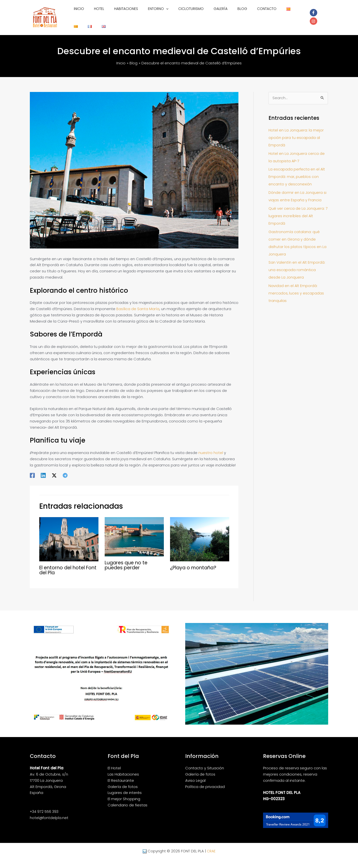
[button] (157, 15)
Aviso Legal (195, 775)
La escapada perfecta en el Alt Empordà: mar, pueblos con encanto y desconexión (297, 172)
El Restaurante (121, 775)
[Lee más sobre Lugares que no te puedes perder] (134, 531)
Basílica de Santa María (138, 304)
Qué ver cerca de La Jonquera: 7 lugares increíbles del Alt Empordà (298, 211)
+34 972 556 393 (45, 806)
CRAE (211, 846)
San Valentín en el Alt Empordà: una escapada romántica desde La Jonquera (297, 265)
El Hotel (114, 763)
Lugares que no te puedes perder (127, 560)
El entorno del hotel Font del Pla (64, 565)
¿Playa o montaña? (195, 563)
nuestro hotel (211, 448)
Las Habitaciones (123, 769)
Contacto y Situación (205, 763)
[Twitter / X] (54, 470)
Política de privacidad (205, 782)
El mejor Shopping (124, 794)
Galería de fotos (123, 782)
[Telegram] (65, 470)
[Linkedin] (43, 470)
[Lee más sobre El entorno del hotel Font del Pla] (69, 534)
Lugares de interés (125, 788)
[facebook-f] (312, 14)
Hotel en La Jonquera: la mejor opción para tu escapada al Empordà (296, 133)
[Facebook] (32, 470)
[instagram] (322, 14)
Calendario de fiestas (128, 800)
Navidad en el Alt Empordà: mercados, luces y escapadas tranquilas (296, 288)
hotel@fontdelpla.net (49, 813)
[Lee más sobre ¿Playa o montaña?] (200, 534)
